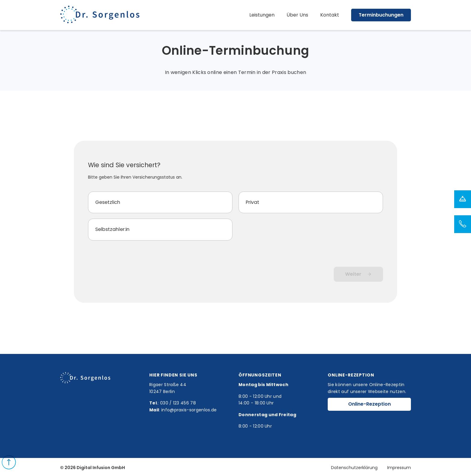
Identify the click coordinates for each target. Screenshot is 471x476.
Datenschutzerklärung (354, 468)
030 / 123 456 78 (178, 403)
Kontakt (330, 15)
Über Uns (297, 15)
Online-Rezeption (369, 404)
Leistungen (262, 15)
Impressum (399, 468)
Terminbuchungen (381, 15)
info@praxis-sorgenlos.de (189, 410)
